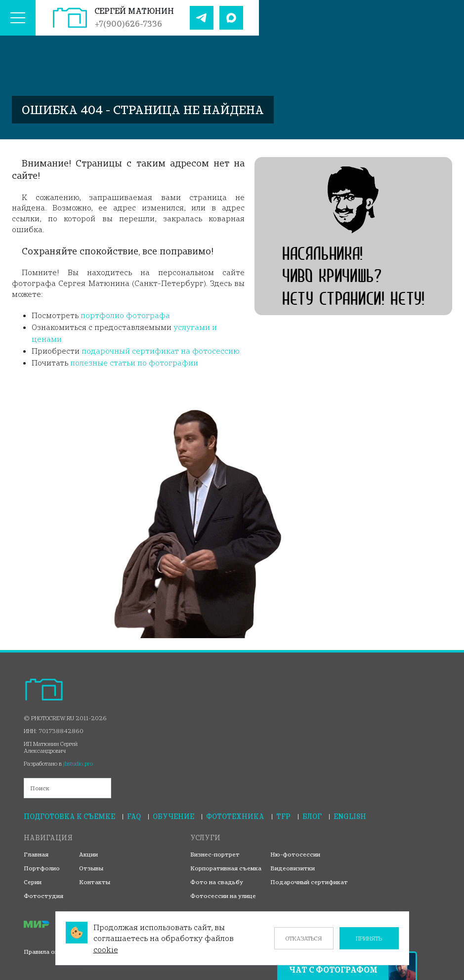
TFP (283, 817)
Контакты (95, 882)
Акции (88, 854)
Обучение (173, 817)
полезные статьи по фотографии (134, 363)
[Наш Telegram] (202, 18)
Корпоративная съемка (226, 868)
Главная (36, 854)
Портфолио (42, 868)
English (350, 817)
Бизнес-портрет (215, 854)
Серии (33, 882)
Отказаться (304, 938)
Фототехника (235, 817)
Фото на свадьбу (217, 882)
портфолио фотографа (125, 315)
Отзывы (91, 868)
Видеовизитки (293, 868)
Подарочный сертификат (309, 882)
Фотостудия (43, 896)
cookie (106, 949)
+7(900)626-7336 (128, 24)
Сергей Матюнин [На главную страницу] (134, 11)
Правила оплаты (49, 952)
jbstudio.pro (78, 763)
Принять (369, 938)
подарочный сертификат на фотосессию (161, 351)
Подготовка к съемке (69, 817)
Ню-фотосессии (295, 854)
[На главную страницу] (70, 18)
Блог (312, 817)
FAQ (134, 817)
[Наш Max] (231, 18)
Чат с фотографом (333, 970)
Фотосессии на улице (223, 896)
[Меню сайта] (18, 18)
